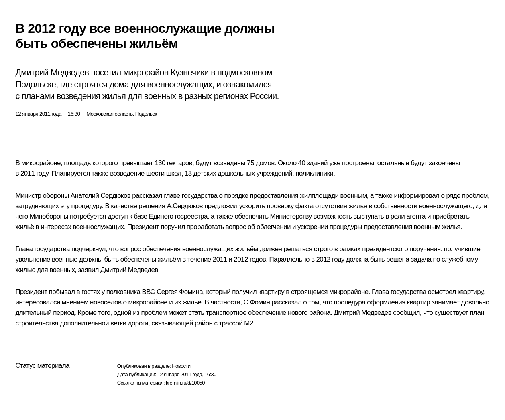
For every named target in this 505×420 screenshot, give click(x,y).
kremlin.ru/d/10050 (185, 383)
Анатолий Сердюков (101, 196)
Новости (181, 366)
